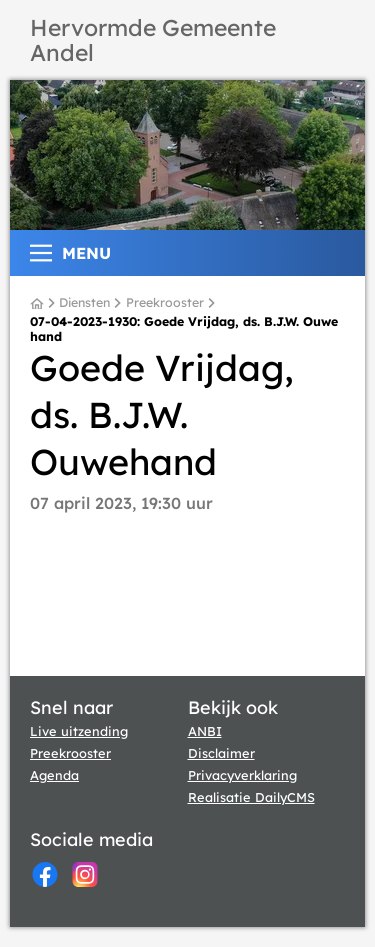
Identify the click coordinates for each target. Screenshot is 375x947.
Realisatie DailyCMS (251, 797)
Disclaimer (221, 753)
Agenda (54, 775)
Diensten (84, 303)
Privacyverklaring (242, 775)
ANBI (205, 731)
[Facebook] (45, 874)
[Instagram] (85, 874)
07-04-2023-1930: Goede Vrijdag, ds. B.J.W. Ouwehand (184, 329)
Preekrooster (165, 303)
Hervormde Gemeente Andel (153, 40)
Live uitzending (79, 731)
